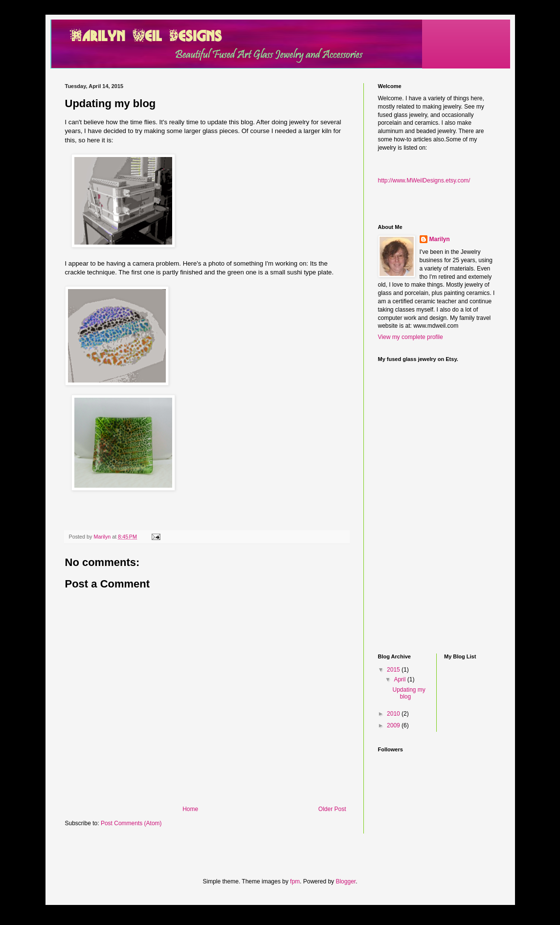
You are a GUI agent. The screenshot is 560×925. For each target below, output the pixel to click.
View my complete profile (411, 337)
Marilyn (440, 239)
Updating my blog (409, 693)
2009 (394, 725)
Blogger (346, 881)
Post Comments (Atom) (131, 823)
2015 (394, 670)
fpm (295, 881)
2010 (394, 714)
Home (190, 809)
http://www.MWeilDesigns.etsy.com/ (424, 180)
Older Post (332, 809)
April (400, 679)
